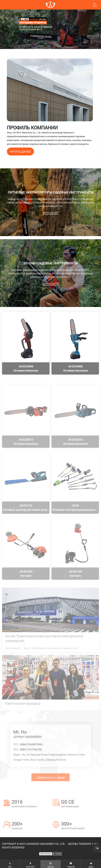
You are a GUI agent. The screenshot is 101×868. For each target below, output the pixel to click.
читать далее (20, 152)
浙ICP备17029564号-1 (81, 844)
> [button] (96, 29)
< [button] (5, 29)
